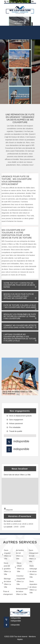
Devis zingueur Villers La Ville (7, 554)
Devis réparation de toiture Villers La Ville (32, 587)
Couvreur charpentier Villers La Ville (20, 580)
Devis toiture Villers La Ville (19, 567)
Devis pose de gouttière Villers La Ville (6, 569)
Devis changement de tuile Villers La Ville (33, 556)
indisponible (21, 441)
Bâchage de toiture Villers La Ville (7, 583)
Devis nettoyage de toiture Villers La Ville (32, 571)
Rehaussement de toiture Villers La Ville (20, 591)
